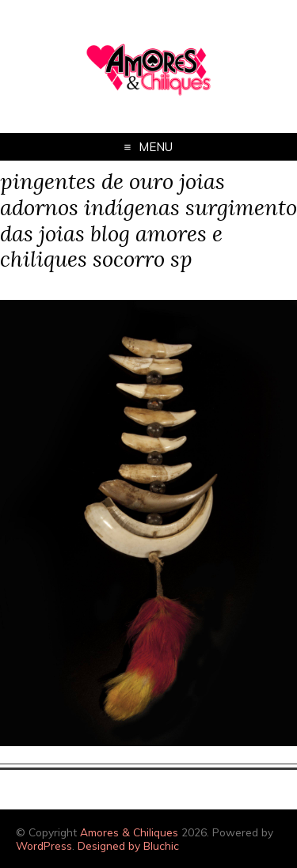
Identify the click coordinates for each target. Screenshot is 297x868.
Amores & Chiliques (129, 832)
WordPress (44, 845)
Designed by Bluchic (128, 845)
